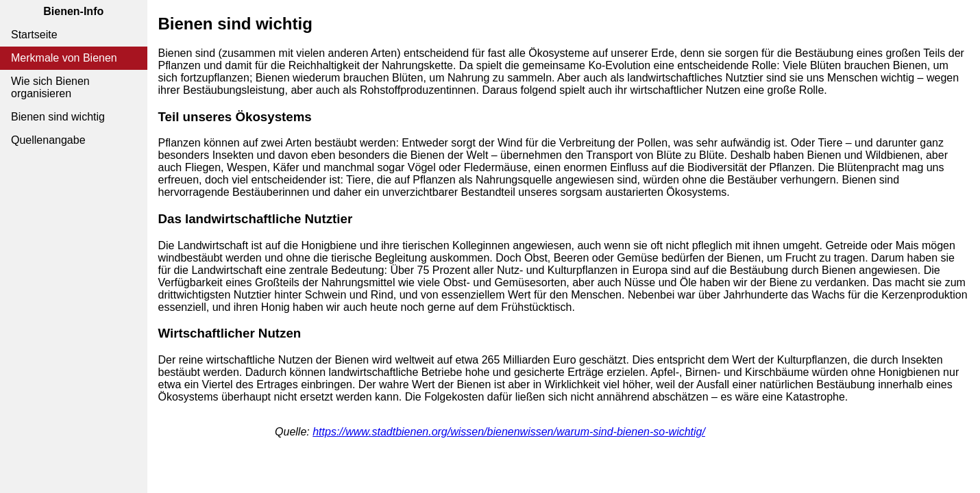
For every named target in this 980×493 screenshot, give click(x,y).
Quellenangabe (48, 140)
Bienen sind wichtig (58, 117)
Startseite (34, 35)
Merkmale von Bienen (64, 58)
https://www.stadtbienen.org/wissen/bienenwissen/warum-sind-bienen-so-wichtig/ (509, 432)
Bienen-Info (73, 11)
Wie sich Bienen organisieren (50, 87)
